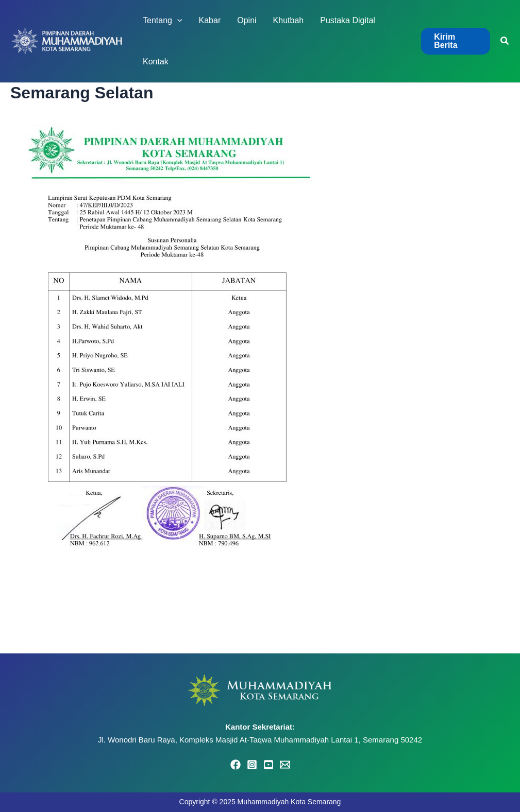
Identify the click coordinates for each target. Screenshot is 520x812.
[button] (456, 41)
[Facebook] (236, 765)
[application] (177, 21)
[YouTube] (269, 765)
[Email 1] (285, 765)
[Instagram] (252, 765)
